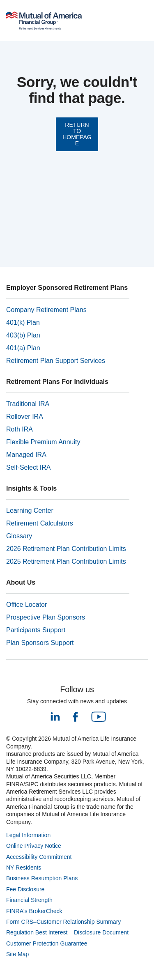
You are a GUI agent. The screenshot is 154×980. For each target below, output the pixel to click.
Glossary (19, 536)
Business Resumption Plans (42, 878)
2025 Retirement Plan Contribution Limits (66, 561)
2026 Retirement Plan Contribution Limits (66, 549)
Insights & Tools (31, 488)
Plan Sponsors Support (40, 643)
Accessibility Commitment (39, 857)
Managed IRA (26, 455)
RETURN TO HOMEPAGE (77, 134)
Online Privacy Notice (34, 846)
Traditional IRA (28, 404)
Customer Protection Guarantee (47, 943)
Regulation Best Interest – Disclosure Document (67, 932)
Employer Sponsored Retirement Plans (67, 288)
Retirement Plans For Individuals (57, 382)
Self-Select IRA (28, 467)
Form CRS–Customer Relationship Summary (63, 922)
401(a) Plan (23, 348)
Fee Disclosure (25, 889)
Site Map (17, 954)
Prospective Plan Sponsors (46, 617)
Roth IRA (20, 429)
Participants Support (36, 630)
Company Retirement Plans (46, 310)
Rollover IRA (25, 417)
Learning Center (30, 511)
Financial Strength (29, 900)
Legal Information (28, 835)
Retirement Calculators (40, 523)
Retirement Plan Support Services (56, 361)
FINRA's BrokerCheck (34, 911)
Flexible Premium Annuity (43, 442)
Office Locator (26, 605)
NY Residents (24, 868)
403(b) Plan (23, 335)
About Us (21, 582)
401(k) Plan (23, 322)
